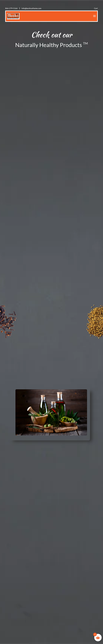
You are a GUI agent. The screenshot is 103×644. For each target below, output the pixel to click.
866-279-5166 (11, 8)
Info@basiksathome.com (31, 8)
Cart (96, 8)
